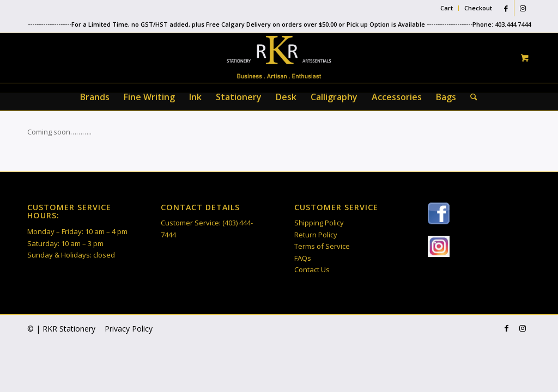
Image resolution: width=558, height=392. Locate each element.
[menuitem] (447, 8)
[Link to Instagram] (523, 8)
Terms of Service (322, 246)
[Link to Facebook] (506, 8)
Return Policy (316, 235)
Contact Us (312, 269)
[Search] (470, 97)
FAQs (303, 258)
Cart (447, 8)
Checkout (478, 8)
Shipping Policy (319, 223)
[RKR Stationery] (279, 57)
